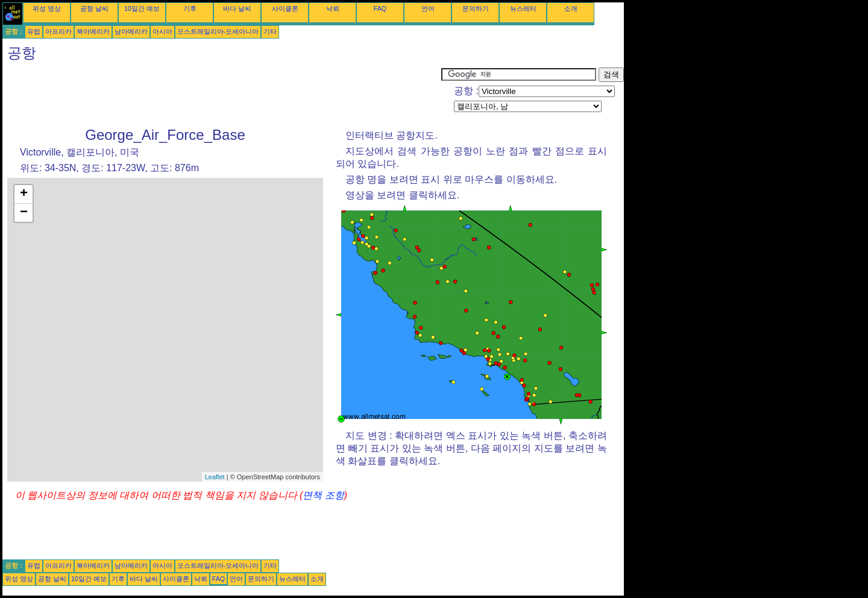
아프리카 (58, 31)
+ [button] (24, 194)
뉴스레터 (523, 8)
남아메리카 (131, 31)
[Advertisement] (222, 95)
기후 (190, 8)
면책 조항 (323, 495)
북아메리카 (93, 31)
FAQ (380, 8)
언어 (428, 8)
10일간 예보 (142, 8)
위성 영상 (47, 8)
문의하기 (476, 8)
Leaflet (215, 477)
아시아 (162, 31)
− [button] (24, 213)
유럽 (34, 31)
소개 (571, 8)
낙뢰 (333, 8)
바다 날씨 (237, 8)
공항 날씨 (94, 8)
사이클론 (285, 8)
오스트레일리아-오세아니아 (218, 31)
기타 (270, 31)
